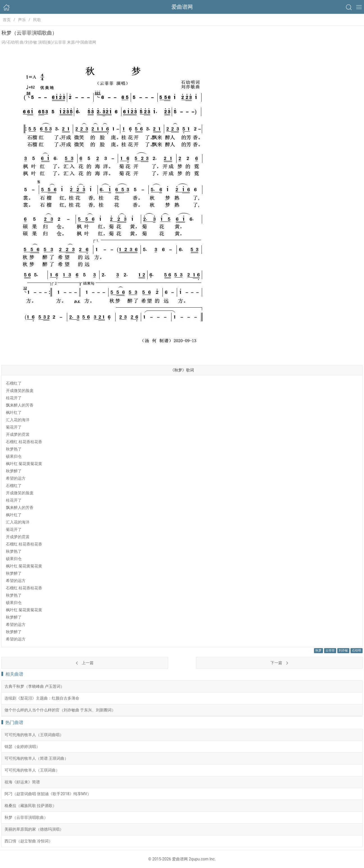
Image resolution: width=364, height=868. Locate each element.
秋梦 (318, 651)
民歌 (37, 20)
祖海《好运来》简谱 (22, 782)
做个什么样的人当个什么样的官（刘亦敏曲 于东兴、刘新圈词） (60, 710)
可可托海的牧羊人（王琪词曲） (32, 770)
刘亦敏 (343, 651)
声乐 (22, 20)
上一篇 (85, 663)
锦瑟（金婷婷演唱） (22, 747)
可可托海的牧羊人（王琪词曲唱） (34, 735)
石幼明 (357, 651)
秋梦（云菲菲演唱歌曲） (26, 817)
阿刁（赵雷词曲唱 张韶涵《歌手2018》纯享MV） (48, 794)
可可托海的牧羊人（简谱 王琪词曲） (36, 758)
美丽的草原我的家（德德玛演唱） (34, 829)
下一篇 (279, 663)
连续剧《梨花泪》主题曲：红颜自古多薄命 (42, 698)
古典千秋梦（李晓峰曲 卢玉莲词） (34, 686)
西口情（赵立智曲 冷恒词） (29, 841)
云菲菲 (330, 651)
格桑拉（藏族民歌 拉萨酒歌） (30, 806)
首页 (7, 20)
